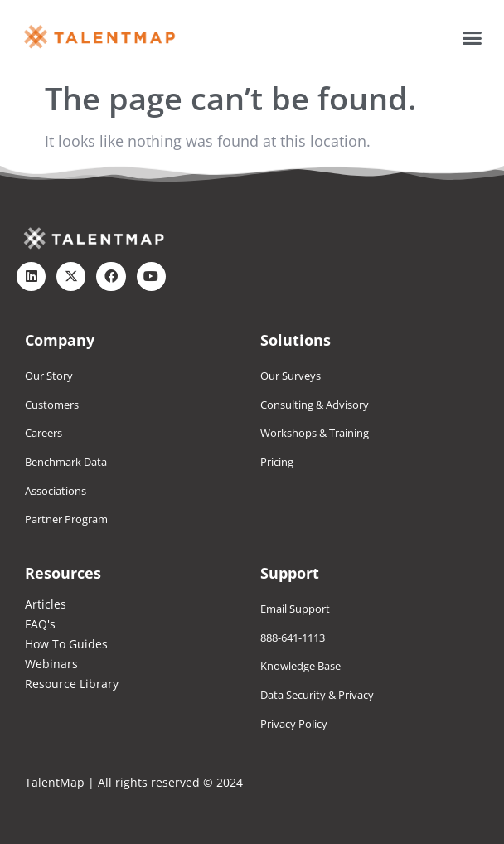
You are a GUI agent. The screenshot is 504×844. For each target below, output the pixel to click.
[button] (472, 37)
